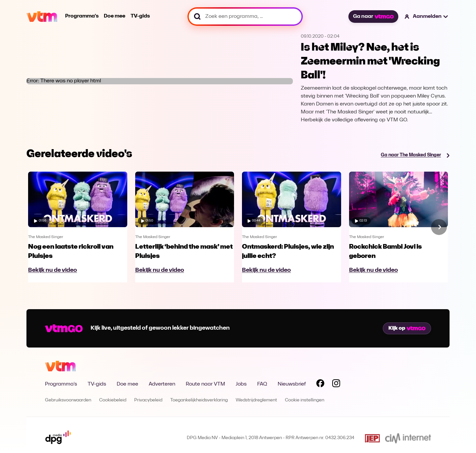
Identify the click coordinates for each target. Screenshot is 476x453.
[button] (427, 17)
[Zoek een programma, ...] (245, 17)
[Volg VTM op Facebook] (320, 385)
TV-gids (140, 16)
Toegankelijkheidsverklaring (199, 400)
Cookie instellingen (305, 400)
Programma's (82, 16)
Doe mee (115, 16)
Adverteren (162, 384)
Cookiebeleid (113, 400)
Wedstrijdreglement (256, 400)
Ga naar (373, 17)
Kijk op (407, 328)
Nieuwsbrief (292, 384)
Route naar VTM (205, 384)
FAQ (262, 384)
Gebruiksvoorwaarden (68, 400)
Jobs (241, 384)
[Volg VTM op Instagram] (336, 385)
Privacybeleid (148, 400)
